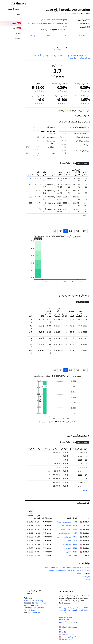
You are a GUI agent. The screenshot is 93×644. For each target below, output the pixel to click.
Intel (69, 541)
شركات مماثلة (85, 58)
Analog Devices (65, 533)
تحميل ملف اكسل (82, 163)
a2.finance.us (41, 603)
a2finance (40, 605)
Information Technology (55, 20)
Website (82, 36)
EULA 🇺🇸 (63, 632)
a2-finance (37, 613)
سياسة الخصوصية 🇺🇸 (67, 634)
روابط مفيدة (74, 58)
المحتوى (74, 610)
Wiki (48, 36)
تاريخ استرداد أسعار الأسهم (41, 55)
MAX (55, 231)
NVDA (75, 552)
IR (66, 36)
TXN (76, 522)
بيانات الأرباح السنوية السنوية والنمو (64, 55)
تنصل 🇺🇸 (62, 629)
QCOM (75, 529)
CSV (85, 231)
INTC (75, 541)
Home (88, 13)
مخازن (81, 13)
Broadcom (67, 544)
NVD (76, 556)
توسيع (85, 215)
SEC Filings (31, 36)
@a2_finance (39, 608)
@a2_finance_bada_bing (34, 600)
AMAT (75, 537)
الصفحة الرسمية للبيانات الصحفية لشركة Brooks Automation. (66, 567)
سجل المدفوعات (84, 55)
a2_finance (32, 610)
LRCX (75, 548)
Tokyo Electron (65, 526)
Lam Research (66, 548)
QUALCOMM (66, 529)
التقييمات (62, 613)
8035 (75, 526)
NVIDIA (68, 552)
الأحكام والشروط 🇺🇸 (67, 639)
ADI (76, 533)
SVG (71, 231)
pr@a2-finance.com (67, 622)
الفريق (80, 610)
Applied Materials (64, 537)
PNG (78, 231)
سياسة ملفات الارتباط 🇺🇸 (68, 627)
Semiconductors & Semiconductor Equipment (46, 23)
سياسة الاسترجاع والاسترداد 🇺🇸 (70, 637)
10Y (60, 231)
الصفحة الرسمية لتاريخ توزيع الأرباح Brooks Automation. (68, 570)
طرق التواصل (65, 610)
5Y (66, 231)
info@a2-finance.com (64, 619)
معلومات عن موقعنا (75, 608)
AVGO (75, 544)
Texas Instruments (64, 522)
